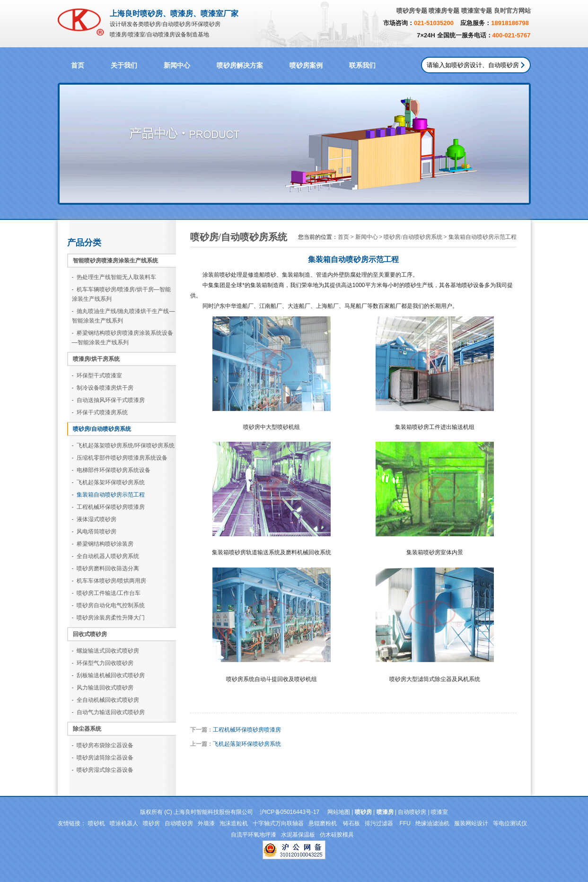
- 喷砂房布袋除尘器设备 (103, 745)
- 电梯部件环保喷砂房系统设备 (111, 470)
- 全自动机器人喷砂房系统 (106, 556)
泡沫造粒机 (234, 823)
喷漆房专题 (444, 11)
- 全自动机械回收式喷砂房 (106, 700)
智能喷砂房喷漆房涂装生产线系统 (115, 261)
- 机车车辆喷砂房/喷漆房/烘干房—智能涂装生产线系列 (121, 294)
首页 (78, 65)
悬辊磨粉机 (323, 823)
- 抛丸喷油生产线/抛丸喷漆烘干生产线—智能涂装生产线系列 (123, 316)
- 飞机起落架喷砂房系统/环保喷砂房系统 (123, 445)
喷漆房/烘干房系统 (96, 359)
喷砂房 (151, 823)
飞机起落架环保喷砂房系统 (247, 744)
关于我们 (124, 65)
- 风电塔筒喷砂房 (94, 532)
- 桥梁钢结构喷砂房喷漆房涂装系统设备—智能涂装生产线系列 (123, 338)
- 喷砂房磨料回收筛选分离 (106, 568)
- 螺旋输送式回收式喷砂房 (106, 651)
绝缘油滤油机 (432, 823)
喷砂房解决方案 (240, 65)
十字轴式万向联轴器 (278, 823)
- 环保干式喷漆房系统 (100, 412)
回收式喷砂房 (90, 634)
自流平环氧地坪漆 (254, 835)
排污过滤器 (380, 823)
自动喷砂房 (412, 812)
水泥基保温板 (298, 835)
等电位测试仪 (510, 823)
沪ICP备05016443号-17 (290, 812)
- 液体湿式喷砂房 (94, 519)
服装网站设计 (471, 823)
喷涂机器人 (124, 823)
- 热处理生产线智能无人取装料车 (114, 277)
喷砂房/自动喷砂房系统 (102, 429)
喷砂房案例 (306, 65)
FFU (405, 823)
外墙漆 (206, 823)
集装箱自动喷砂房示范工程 (483, 237)
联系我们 (362, 65)
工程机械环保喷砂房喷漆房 (247, 730)
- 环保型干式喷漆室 (97, 376)
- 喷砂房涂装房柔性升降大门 (109, 618)
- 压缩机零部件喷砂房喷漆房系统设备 (120, 458)
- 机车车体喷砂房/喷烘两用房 (109, 581)
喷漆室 (439, 812)
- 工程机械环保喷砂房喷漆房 (109, 507)
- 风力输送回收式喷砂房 (103, 688)
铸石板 (351, 823)
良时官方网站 (512, 11)
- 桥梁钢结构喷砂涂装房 (103, 544)
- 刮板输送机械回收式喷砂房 (109, 675)
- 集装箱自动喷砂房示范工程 (109, 495)
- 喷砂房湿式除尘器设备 (103, 770)
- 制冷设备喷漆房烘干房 (103, 388)
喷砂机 (97, 823)
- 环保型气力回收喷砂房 (103, 663)
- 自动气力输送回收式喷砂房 (109, 712)
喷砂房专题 (412, 11)
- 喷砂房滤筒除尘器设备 (103, 758)
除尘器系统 (87, 729)
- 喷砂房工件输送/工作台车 (106, 593)
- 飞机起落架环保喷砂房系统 (109, 482)
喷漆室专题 (477, 11)
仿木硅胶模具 (337, 835)
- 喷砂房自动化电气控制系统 (109, 605)
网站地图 (339, 812)
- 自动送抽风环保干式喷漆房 (109, 400)
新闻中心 (177, 65)
